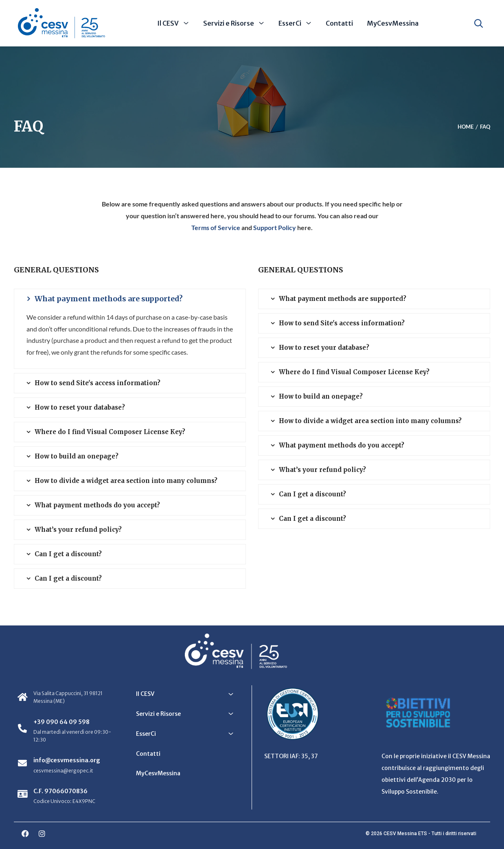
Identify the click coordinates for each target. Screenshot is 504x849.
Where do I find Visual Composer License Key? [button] (110, 432)
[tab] (130, 299)
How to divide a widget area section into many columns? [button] (126, 481)
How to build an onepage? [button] (77, 456)
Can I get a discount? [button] (68, 554)
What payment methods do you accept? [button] (97, 505)
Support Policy (275, 227)
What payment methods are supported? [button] (109, 299)
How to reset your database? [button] (80, 407)
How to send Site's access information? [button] (98, 383)
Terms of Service (216, 227)
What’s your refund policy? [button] (78, 530)
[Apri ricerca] (479, 23)
